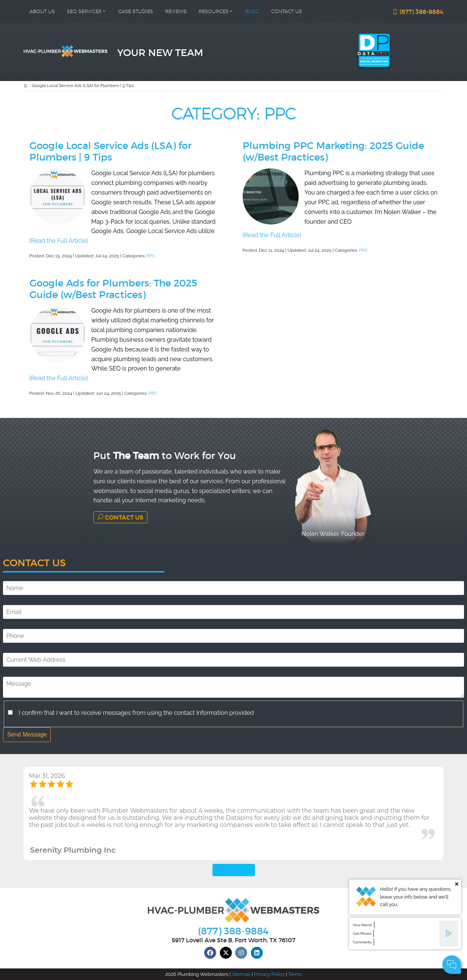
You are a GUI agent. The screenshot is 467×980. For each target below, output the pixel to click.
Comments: (362, 942)
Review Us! (234, 870)
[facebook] (210, 953)
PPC (151, 256)
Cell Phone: (362, 934)
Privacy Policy (269, 974)
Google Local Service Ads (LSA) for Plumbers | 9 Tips (110, 151)
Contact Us (120, 517)
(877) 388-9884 (418, 12)
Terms (295, 974)
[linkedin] (257, 953)
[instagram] (241, 953)
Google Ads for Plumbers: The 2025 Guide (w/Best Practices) (113, 288)
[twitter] (226, 953)
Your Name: (363, 925)
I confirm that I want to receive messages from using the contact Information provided (136, 713)
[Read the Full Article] (59, 241)
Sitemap (241, 974)
